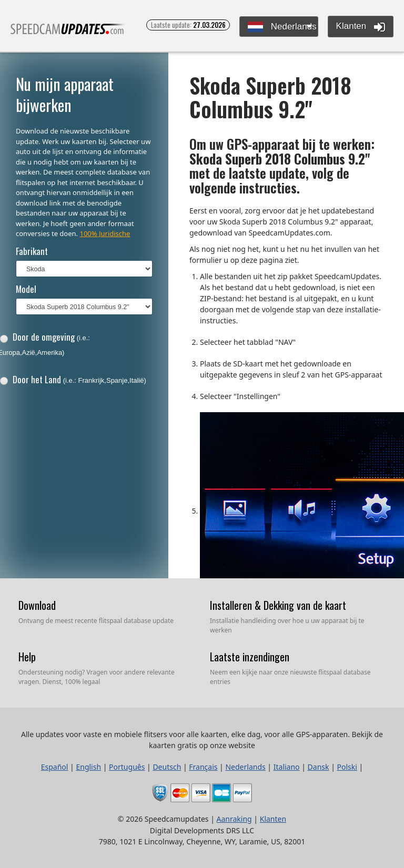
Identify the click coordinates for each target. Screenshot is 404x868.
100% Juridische (105, 233)
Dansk (319, 767)
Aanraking (234, 819)
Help (27, 657)
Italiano (287, 767)
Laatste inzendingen (250, 657)
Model (26, 289)
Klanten (361, 27)
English (88, 767)
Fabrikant (32, 251)
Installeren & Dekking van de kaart (278, 605)
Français (203, 767)
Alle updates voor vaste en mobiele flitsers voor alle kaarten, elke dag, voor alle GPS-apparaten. (68, 33)
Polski (347, 767)
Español (55, 767)
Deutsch (167, 767)
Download (37, 605)
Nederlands (282, 27)
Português (127, 767)
